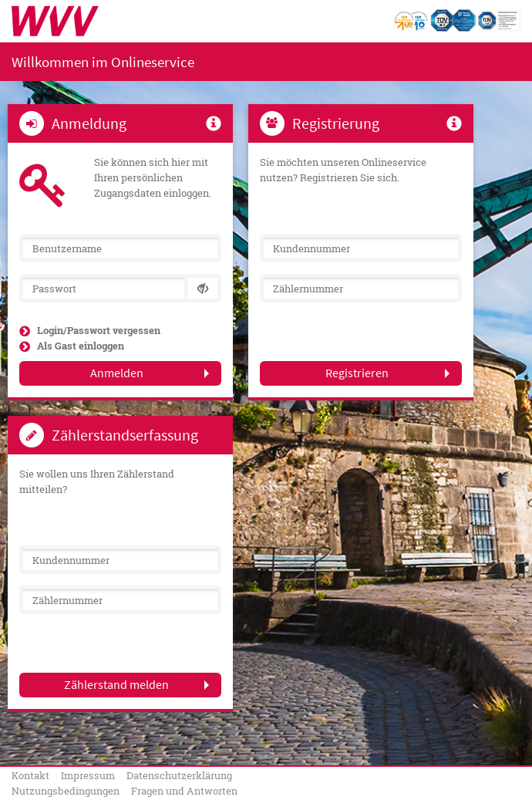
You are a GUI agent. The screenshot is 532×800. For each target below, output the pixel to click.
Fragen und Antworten (184, 791)
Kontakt (30, 775)
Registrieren (357, 373)
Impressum (88, 775)
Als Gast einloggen (81, 346)
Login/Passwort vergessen (99, 330)
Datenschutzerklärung (179, 775)
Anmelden (117, 373)
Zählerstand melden (116, 684)
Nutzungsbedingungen (66, 791)
